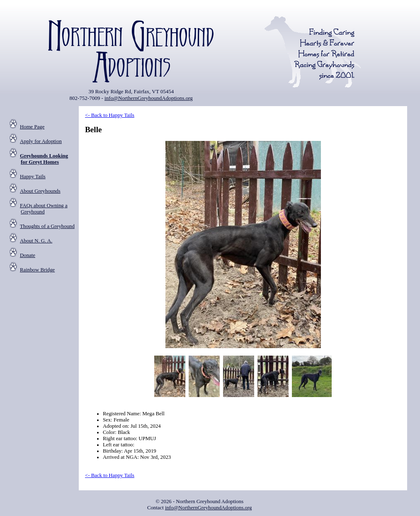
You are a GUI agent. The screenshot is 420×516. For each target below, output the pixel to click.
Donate (28, 255)
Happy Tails (33, 177)
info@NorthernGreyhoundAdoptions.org (149, 98)
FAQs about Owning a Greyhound (44, 209)
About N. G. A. (36, 241)
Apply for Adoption (41, 141)
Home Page (32, 127)
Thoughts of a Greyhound (47, 226)
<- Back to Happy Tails (110, 115)
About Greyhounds (40, 191)
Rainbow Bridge (37, 270)
